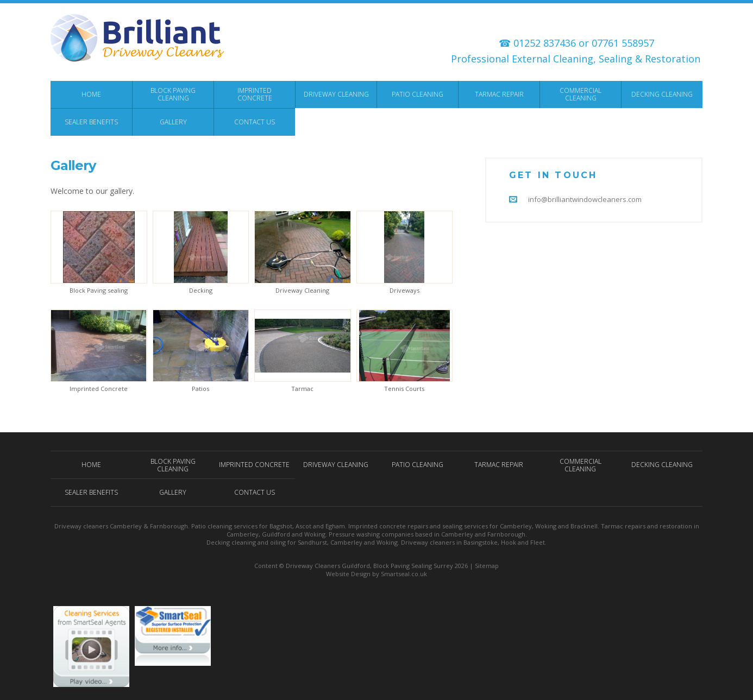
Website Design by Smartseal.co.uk (376, 574)
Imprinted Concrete (99, 389)
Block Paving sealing (99, 290)
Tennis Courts (404, 389)
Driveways (404, 290)
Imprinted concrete (377, 526)
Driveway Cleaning (302, 290)
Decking (201, 290)
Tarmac (302, 389)
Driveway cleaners (81, 526)
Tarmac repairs (623, 526)
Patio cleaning (212, 526)
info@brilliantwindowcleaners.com (585, 199)
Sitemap (487, 566)
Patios (200, 389)
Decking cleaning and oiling (246, 542)
